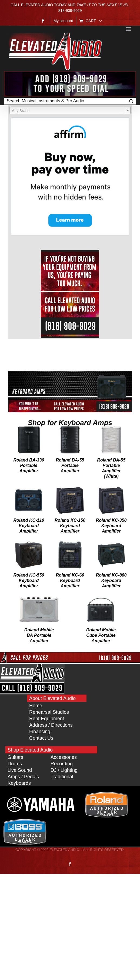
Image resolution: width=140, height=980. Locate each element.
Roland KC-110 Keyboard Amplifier (29, 526)
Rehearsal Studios (49, 712)
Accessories (64, 757)
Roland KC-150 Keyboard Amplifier (70, 526)
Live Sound (20, 770)
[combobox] (70, 110)
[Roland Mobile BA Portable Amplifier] (39, 599)
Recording (62, 764)
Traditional (62, 777)
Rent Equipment (47, 719)
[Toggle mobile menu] (129, 29)
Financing (40, 732)
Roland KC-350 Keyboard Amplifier (111, 526)
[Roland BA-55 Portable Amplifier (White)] (111, 429)
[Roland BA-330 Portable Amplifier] (29, 429)
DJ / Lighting (64, 770)
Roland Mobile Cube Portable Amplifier (101, 635)
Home (36, 706)
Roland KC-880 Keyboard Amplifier (111, 580)
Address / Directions (51, 725)
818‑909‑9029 (70, 11)
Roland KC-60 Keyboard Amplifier (70, 580)
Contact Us (41, 738)
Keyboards (19, 783)
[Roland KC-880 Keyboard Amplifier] (111, 544)
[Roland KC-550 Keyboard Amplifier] (29, 544)
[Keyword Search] (65, 101)
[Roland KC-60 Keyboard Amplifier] (70, 544)
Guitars (15, 757)
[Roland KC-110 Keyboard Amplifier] (29, 489)
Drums (15, 764)
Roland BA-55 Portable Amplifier (70, 465)
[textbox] (70, 111)
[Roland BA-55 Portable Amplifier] (70, 429)
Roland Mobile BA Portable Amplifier (39, 635)
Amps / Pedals (23, 777)
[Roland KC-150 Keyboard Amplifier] (70, 489)
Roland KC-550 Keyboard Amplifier (29, 580)
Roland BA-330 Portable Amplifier (29, 465)
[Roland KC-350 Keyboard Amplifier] (111, 489)
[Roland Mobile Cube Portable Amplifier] (101, 599)
